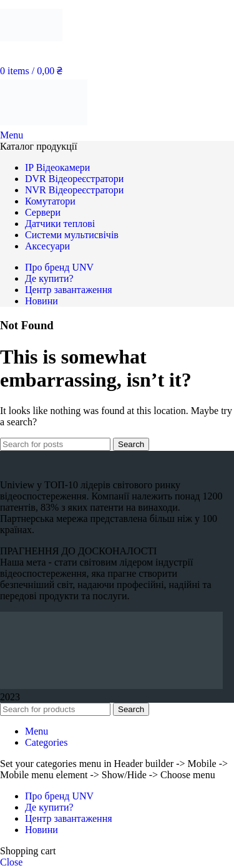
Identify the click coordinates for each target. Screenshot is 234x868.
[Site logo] (31, 46)
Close (11, 862)
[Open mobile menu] (12, 135)
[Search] (55, 444)
